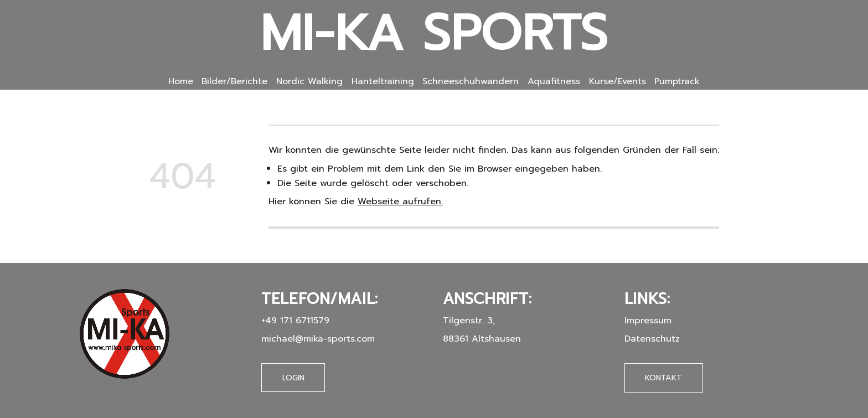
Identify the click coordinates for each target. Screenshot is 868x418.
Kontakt (663, 377)
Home (181, 81)
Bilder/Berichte (234, 81)
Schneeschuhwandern (471, 81)
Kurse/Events (618, 81)
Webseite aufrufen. (400, 201)
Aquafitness (554, 81)
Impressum (648, 320)
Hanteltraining (383, 81)
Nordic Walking (309, 81)
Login (293, 377)
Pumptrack (677, 81)
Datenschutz (652, 338)
